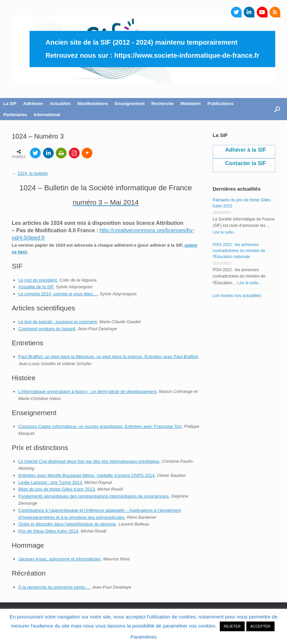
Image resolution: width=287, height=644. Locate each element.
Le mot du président (38, 280)
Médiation (191, 104)
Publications (220, 104)
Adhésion (33, 104)
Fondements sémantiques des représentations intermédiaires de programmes (94, 496)
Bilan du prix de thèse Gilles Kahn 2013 (57, 489)
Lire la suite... (225, 232)
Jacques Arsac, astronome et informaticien (60, 559)
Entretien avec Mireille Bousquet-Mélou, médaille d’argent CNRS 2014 (87, 475)
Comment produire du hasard (47, 329)
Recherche (162, 104)
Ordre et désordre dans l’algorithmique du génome (67, 524)
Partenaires (15, 115)
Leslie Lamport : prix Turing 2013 (50, 482)
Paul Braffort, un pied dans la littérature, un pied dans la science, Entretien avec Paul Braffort (108, 357)
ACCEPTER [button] (260, 626)
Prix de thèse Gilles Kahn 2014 (49, 531)
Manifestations (93, 104)
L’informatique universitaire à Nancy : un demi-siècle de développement (88, 391)
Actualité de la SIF (36, 287)
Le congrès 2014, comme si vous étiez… (58, 294)
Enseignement (130, 104)
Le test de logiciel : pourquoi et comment (58, 322)
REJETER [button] (232, 626)
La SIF (10, 104)
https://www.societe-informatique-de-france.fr (187, 55)
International (47, 115)
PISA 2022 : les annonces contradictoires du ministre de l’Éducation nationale (239, 251)
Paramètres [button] (143, 637)
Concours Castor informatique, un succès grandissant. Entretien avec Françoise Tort (100, 426)
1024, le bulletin (33, 173)
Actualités (60, 104)
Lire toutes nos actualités (237, 295)
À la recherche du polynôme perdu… (54, 587)
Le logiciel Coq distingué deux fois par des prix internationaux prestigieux (89, 461)
